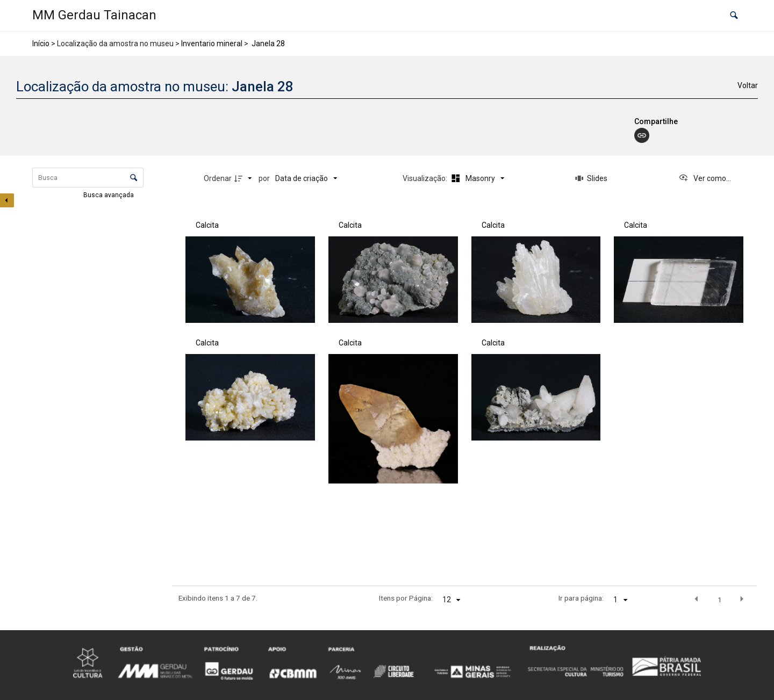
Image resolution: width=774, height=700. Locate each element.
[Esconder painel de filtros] (7, 200)
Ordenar (218, 178)
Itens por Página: (406, 598)
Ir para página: (581, 598)
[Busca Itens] (88, 178)
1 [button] (720, 600)
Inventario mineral (212, 44)
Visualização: (426, 178)
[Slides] (591, 178)
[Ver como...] (705, 178)
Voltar (748, 85)
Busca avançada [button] (109, 195)
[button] (734, 16)
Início (41, 44)
